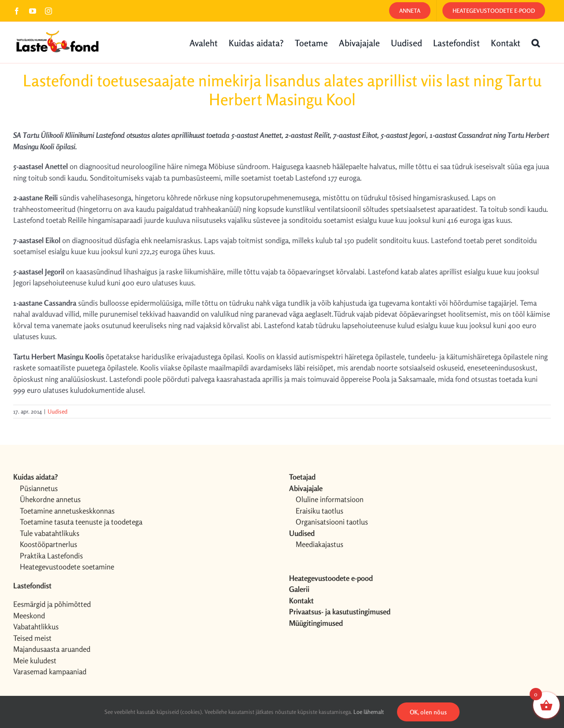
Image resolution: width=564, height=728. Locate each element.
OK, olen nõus (428, 712)
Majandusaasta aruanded (52, 649)
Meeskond (29, 615)
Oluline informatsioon (330, 499)
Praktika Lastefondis (51, 556)
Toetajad (302, 477)
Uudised (58, 411)
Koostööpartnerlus (48, 544)
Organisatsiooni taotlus (332, 522)
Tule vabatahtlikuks (50, 533)
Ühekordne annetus (50, 499)
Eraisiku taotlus (319, 511)
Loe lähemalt (369, 712)
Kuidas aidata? (35, 477)
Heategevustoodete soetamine (67, 567)
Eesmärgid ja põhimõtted (52, 604)
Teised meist (32, 638)
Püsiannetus (39, 488)
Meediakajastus (319, 544)
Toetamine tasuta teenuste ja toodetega (81, 522)
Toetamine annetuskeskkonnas (67, 511)
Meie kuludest (35, 660)
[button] (536, 42)
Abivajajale (306, 488)
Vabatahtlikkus (36, 626)
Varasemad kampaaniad (50, 671)
